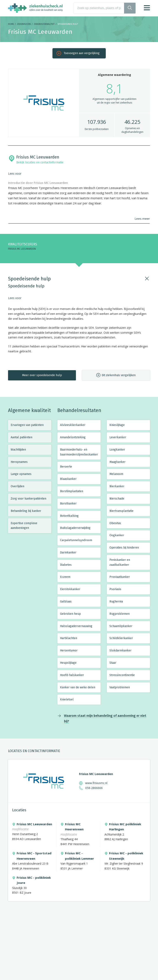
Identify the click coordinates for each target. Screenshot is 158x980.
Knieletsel (67, 699)
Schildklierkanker (121, 638)
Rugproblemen (120, 614)
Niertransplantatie (121, 511)
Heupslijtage (68, 663)
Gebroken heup (70, 614)
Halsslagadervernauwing (76, 626)
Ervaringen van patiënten (27, 425)
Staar (113, 663)
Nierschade (117, 499)
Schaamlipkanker (121, 626)
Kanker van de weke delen (78, 687)
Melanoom (116, 474)
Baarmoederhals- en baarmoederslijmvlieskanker (79, 452)
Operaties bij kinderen (124, 548)
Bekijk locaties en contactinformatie (40, 162)
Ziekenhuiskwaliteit (44, 24)
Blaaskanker (68, 479)
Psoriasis (115, 589)
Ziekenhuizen (24, 24)
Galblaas (66, 602)
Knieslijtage (117, 425)
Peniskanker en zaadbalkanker (120, 562)
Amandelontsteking (73, 437)
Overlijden (17, 486)
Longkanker (117, 450)
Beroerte (66, 467)
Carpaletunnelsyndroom (76, 540)
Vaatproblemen (120, 687)
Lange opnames (21, 474)
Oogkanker (117, 535)
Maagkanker (117, 462)
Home (11, 24)
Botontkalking (69, 516)
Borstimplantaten (72, 491)
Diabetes (66, 565)
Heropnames (19, 462)
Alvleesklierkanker (73, 425)
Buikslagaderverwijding (75, 528)
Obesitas (115, 523)
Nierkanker (117, 486)
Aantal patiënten (21, 437)
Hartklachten (69, 638)
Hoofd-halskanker (72, 675)
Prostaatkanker (120, 577)
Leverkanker (118, 437)
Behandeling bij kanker (26, 511)
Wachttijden (18, 450)
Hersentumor (69, 650)
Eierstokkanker (70, 589)
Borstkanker (68, 504)
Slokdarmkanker (120, 650)
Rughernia (116, 602)
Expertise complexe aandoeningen (24, 526)
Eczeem (65, 577)
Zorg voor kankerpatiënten (28, 499)
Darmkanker (68, 553)
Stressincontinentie (122, 675)
